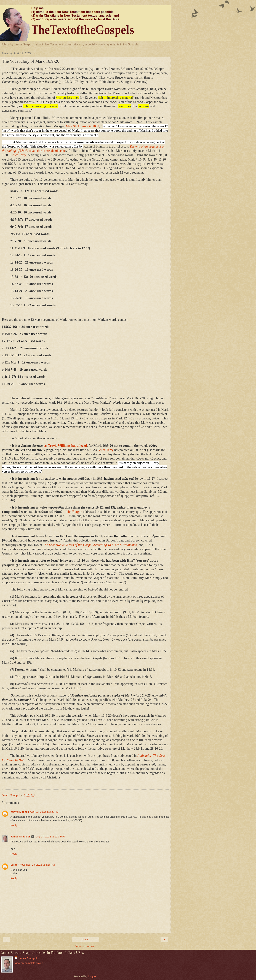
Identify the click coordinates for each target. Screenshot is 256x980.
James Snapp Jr (20, 837)
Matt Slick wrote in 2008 (83, 126)
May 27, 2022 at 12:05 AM (50, 837)
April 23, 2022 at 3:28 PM (44, 812)
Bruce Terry (18, 155)
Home (85, 939)
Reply (14, 826)
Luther (14, 865)
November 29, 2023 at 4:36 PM (37, 865)
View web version (85, 946)
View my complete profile (29, 963)
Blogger (92, 976)
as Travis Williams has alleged (66, 446)
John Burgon (74, 512)
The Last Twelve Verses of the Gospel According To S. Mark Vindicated (90, 545)
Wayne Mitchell (20, 812)
